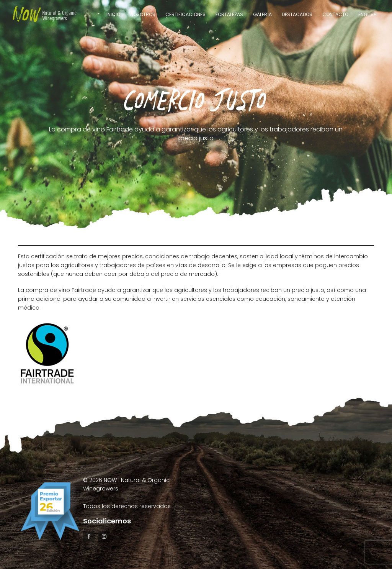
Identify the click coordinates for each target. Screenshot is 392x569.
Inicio (113, 14)
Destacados (297, 14)
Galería (262, 14)
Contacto (335, 14)
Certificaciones (185, 14)
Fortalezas (229, 14)
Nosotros (143, 14)
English (367, 14)
